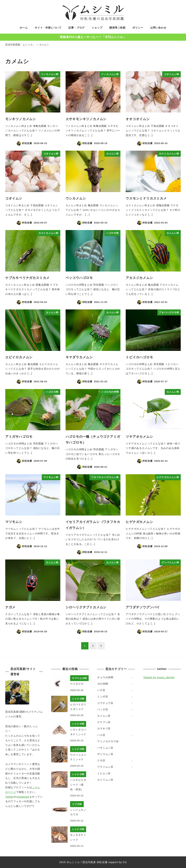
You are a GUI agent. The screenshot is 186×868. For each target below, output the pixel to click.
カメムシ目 (104, 716)
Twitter (10, 797)
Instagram (23, 797)
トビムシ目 (104, 773)
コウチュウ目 (105, 703)
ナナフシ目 (104, 722)
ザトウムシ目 (105, 754)
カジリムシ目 (105, 780)
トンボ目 (103, 696)
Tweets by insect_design (159, 677)
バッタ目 (103, 709)
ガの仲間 (103, 684)
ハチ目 (101, 690)
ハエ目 (101, 735)
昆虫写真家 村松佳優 (95, 862)
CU (125, 862)
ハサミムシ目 (105, 748)
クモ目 (101, 760)
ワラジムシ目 (105, 767)
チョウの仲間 (105, 677)
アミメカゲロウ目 (108, 741)
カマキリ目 (104, 728)
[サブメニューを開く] (132, 678)
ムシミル (74, 862)
